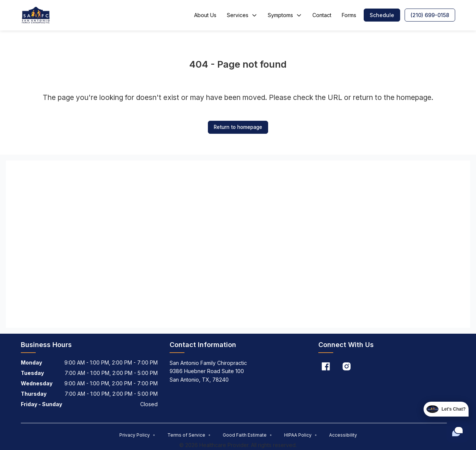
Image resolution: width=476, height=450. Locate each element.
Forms (349, 15)
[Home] (36, 15)
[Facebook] (326, 366)
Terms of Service (189, 435)
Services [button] (242, 15)
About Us (205, 15)
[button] (382, 15)
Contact (322, 15)
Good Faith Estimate (247, 435)
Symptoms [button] (285, 15)
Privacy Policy (137, 435)
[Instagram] (347, 366)
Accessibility (343, 435)
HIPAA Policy (301, 435)
